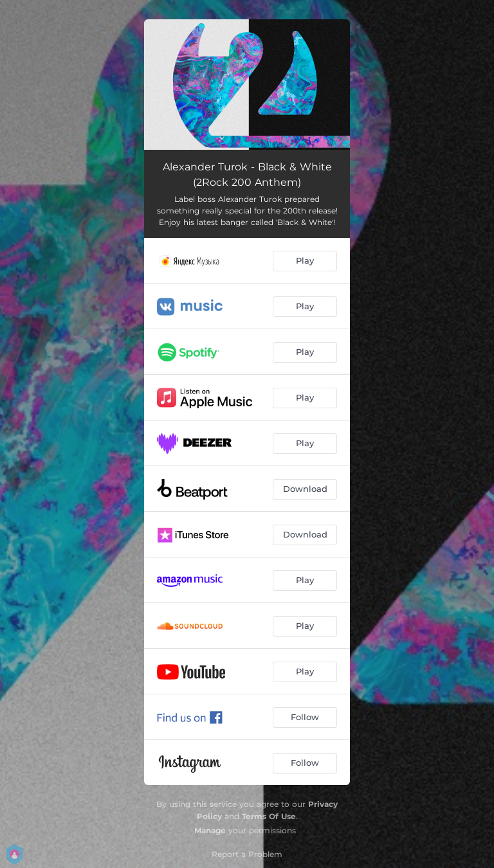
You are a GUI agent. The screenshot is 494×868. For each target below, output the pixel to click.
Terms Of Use (269, 816)
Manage (210, 830)
